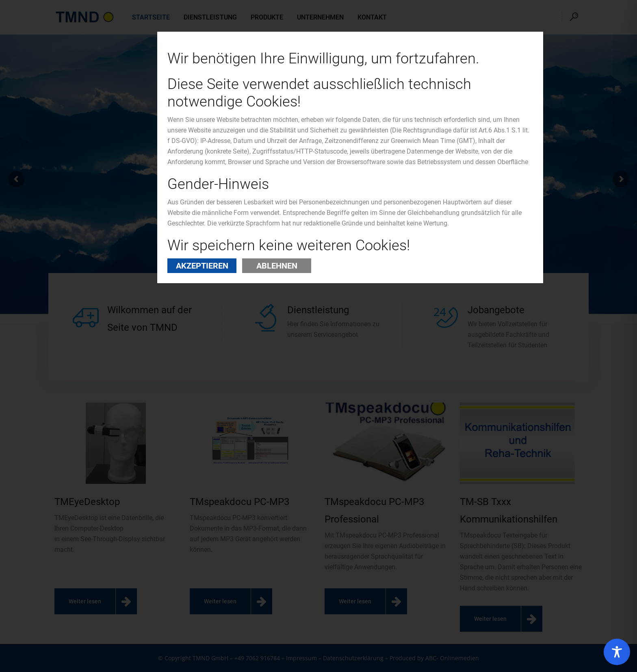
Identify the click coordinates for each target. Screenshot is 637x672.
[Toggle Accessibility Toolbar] (617, 652)
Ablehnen (277, 266)
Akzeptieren (202, 266)
